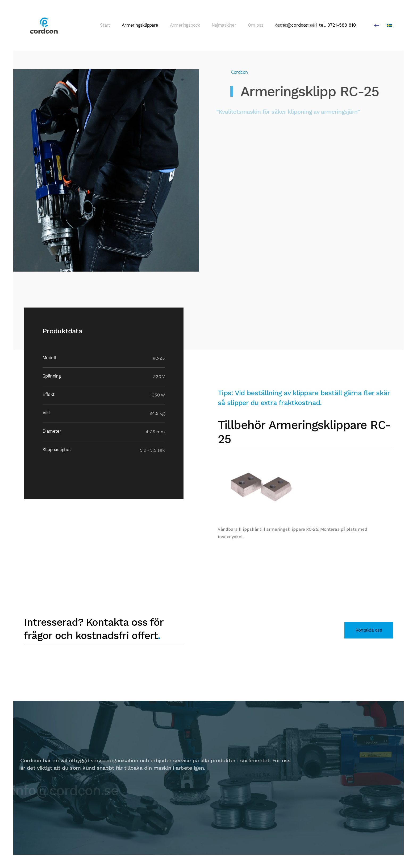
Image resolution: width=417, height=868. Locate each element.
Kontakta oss (369, 630)
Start (105, 25)
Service (283, 25)
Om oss (256, 25)
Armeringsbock (185, 25)
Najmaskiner (224, 25)
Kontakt (309, 25)
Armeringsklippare (140, 25)
